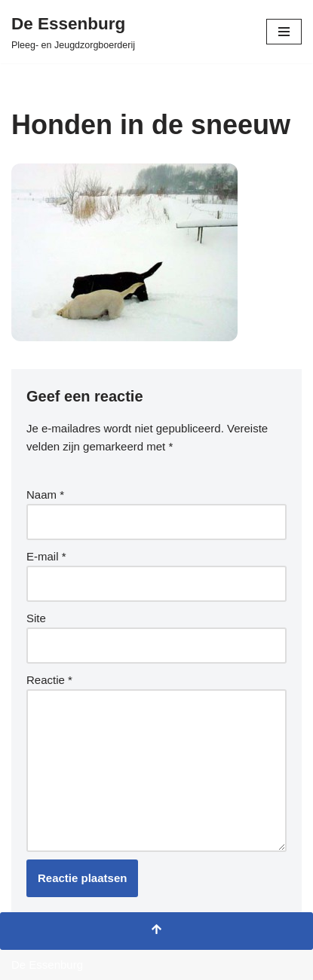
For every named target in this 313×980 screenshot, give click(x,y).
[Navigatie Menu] (284, 32)
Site (36, 618)
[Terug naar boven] (156, 931)
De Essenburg (47, 965)
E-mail (46, 556)
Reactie (49, 680)
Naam (45, 495)
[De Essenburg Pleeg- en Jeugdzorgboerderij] (73, 32)
